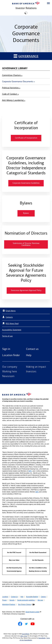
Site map (40, 600)
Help (29, 355)
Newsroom (8, 376)
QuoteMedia (26, 634)
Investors (31, 372)
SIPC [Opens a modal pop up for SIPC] (30, 471)
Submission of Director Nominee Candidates (26, 244)
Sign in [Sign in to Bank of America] (6, 349)
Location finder (11, 355)
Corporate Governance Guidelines (26, 183)
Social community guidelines (26, 600)
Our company (10, 367)
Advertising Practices (9, 604)
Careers (43, 597)
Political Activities (11, 88)
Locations (5, 597)
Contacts (9, 317)
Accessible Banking (32, 597)
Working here (10, 372)
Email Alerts (9, 311)
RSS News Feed (12, 324)
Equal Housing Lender (33, 612)
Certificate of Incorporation (26, 138)
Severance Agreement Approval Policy (26, 290)
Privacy (5, 600)
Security (12, 600)
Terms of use (7, 336)
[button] (48, 3)
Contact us (32, 349)
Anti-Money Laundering (14, 100)
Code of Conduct (10, 94)
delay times (24, 636)
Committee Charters (12, 75)
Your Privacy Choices (24, 604)
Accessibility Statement (12, 330)
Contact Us (14, 597)
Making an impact (36, 367)
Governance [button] (26, 56)
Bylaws (26, 213)
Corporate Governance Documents (18, 81)
